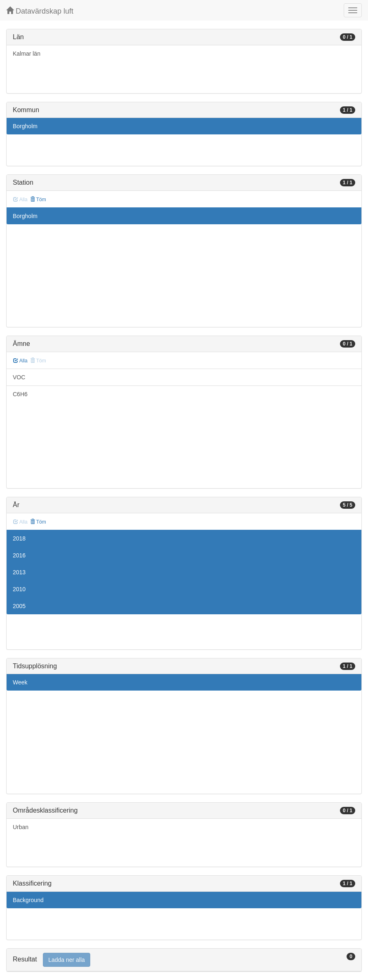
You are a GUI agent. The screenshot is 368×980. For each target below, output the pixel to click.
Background (28, 900)
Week (20, 682)
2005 (19, 606)
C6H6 (20, 394)
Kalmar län (27, 54)
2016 (19, 555)
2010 (19, 589)
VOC (19, 377)
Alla (20, 361)
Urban (21, 827)
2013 (19, 572)
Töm (38, 200)
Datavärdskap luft (40, 11)
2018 (19, 538)
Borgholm (25, 126)
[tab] (184, 960)
